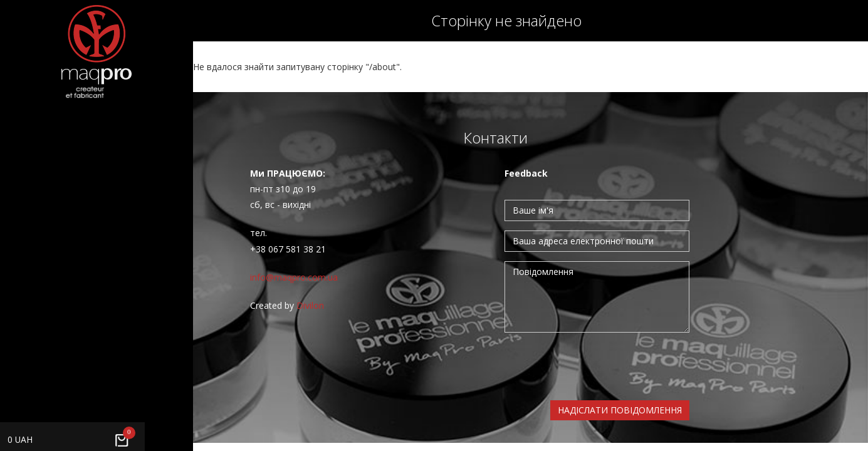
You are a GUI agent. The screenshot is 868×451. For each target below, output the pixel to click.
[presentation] (600, 366)
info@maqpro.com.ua (294, 277)
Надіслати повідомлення (620, 410)
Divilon (310, 305)
